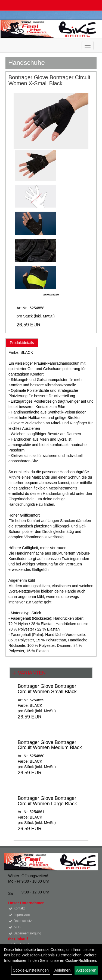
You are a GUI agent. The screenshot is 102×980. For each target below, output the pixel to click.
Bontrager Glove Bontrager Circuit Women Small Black (47, 689)
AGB (17, 927)
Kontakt (19, 908)
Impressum (22, 915)
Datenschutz (23, 921)
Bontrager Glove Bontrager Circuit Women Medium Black (50, 745)
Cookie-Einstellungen (31, 970)
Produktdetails (22, 343)
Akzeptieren (86, 970)
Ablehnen (62, 970)
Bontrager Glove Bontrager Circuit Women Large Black (47, 801)
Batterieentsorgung (27, 933)
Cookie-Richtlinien (81, 960)
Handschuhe (27, 63)
